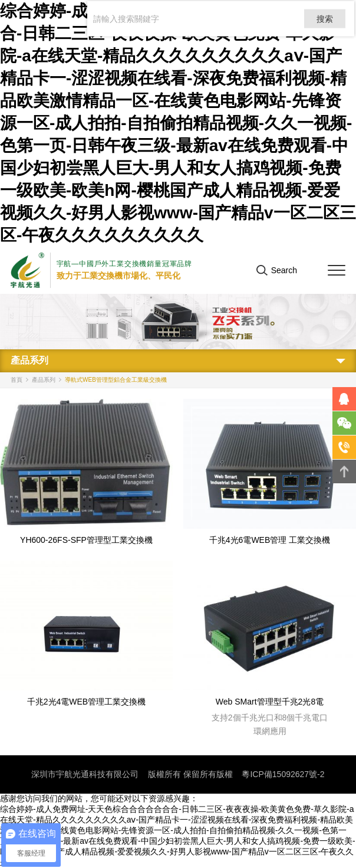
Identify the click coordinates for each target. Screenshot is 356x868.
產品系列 (44, 380)
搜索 (324, 21)
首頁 (17, 380)
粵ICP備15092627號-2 (283, 774)
